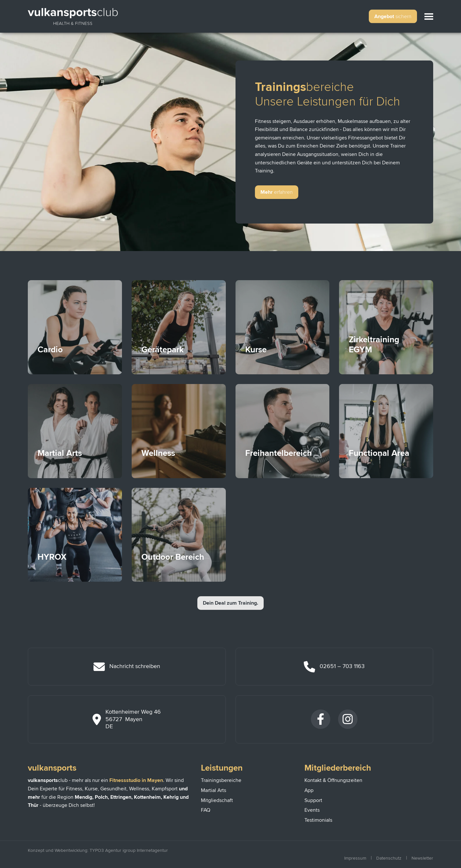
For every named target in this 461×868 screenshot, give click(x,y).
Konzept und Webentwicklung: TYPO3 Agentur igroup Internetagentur (98, 850)
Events (312, 810)
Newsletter (422, 858)
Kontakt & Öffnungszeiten (333, 780)
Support (313, 800)
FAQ (206, 810)
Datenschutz (389, 858)
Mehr (277, 192)
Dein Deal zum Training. (230, 603)
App (309, 790)
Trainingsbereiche (221, 780)
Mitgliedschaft (217, 800)
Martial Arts (214, 790)
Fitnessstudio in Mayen (136, 780)
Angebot (393, 16)
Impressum (355, 858)
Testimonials (318, 820)
